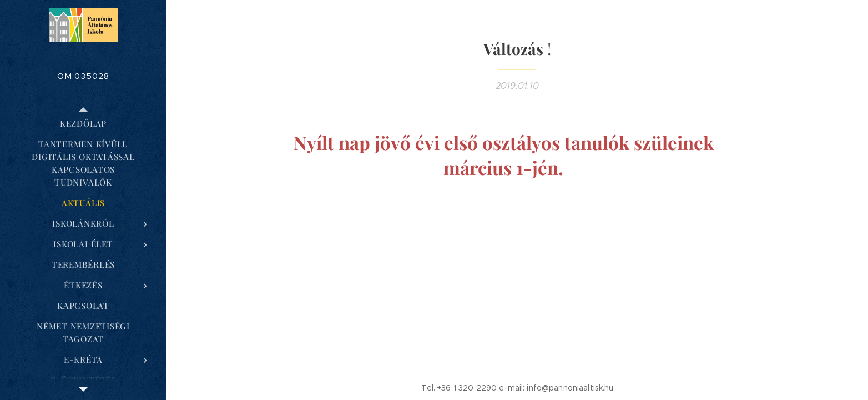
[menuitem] (83, 124)
